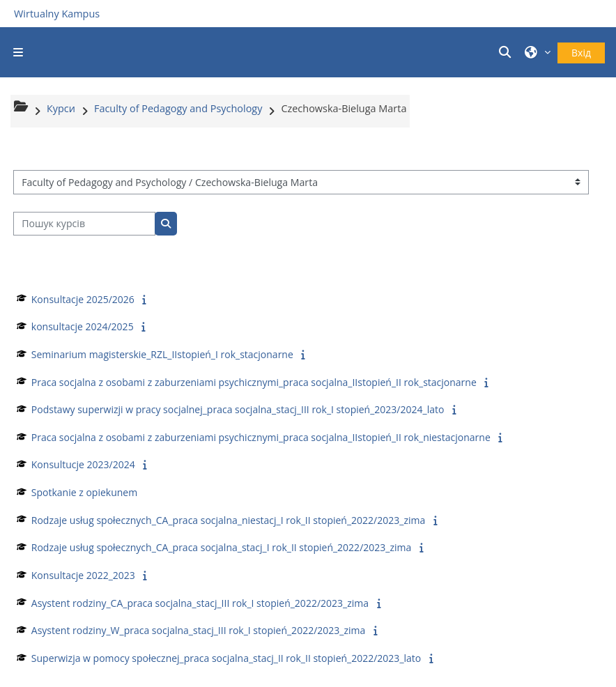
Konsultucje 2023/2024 (83, 464)
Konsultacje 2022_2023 (83, 575)
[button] (507, 52)
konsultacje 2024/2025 (83, 326)
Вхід (581, 53)
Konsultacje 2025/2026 (83, 299)
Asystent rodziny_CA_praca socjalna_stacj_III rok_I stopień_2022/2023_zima (200, 603)
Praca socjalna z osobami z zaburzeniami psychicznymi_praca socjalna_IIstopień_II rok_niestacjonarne (261, 437)
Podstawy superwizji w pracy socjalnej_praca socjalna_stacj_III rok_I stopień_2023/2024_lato (238, 409)
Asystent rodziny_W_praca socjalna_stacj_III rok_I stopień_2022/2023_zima (198, 630)
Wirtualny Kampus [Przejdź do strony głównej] (57, 14)
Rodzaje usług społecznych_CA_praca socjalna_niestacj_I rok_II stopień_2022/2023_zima (228, 520)
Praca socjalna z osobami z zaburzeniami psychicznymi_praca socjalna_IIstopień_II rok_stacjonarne (254, 382)
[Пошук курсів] (84, 224)
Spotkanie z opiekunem (84, 492)
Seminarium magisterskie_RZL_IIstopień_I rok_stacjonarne (162, 354)
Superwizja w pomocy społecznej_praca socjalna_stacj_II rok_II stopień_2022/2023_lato (226, 658)
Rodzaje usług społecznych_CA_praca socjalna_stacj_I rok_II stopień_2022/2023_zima (221, 547)
